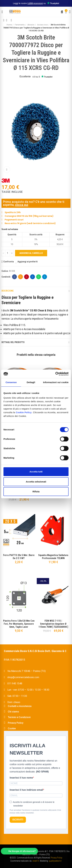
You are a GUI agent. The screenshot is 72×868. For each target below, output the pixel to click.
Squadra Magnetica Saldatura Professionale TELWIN (53, 557)
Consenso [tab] (11, 382)
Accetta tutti (36, 472)
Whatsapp (39, 277)
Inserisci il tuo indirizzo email (26, 790)
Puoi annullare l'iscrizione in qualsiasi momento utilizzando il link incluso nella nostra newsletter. (35, 811)
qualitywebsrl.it (55, 861)
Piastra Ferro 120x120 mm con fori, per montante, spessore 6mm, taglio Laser (19, 624)
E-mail (21, 277)
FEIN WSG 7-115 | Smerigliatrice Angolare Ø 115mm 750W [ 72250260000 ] (53, 624)
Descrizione (8, 291)
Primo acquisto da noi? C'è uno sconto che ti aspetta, (34, 203)
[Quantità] (8, 253)
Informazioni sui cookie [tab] (56, 382)
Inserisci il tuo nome (21, 778)
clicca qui (22, 205)
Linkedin (33, 277)
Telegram (45, 277)
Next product (11, 20)
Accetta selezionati (36, 482)
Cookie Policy (24, 412)
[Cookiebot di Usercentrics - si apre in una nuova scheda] (55, 374)
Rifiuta (36, 491)
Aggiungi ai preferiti (28, 262)
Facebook (15, 277)
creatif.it (36, 861)
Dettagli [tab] (31, 382)
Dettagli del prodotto (13, 342)
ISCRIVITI (18, 820)
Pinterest (27, 277)
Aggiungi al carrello (31, 253)
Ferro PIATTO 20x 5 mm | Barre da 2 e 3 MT (19, 557)
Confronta (9, 262)
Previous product (4, 20)
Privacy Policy (56, 858)
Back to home (8, 20)
